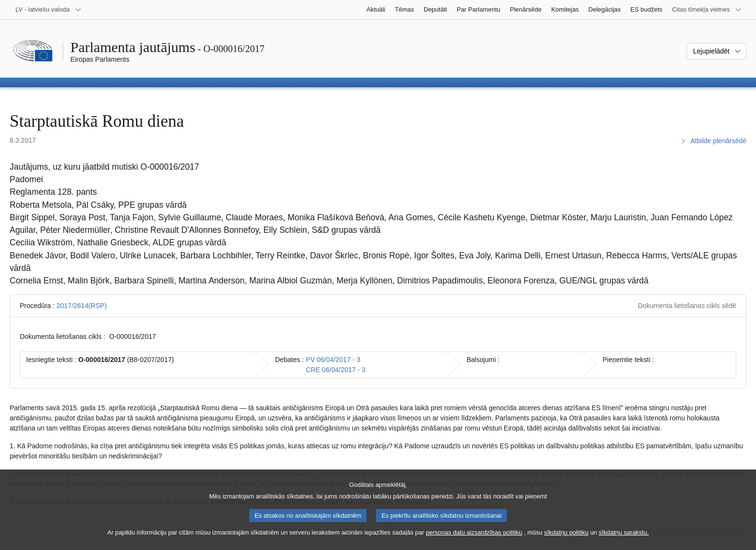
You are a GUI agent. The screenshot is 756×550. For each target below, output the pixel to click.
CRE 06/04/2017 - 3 (336, 370)
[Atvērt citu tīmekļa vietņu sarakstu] (707, 10)
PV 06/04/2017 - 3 (333, 360)
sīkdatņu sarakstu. (624, 543)
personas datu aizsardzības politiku (474, 543)
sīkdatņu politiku (567, 543)
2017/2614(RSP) (81, 306)
